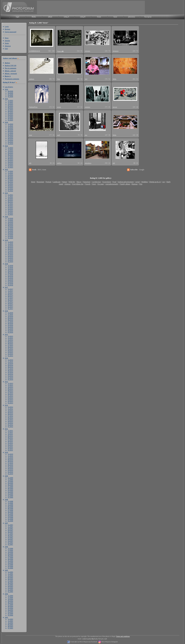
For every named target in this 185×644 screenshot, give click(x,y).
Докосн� (60, 51)
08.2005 (10, 579)
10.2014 (10, 363)
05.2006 (10, 561)
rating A (66, 17)
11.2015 (10, 338)
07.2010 (10, 463)
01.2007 (10, 544)
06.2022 (10, 182)
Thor (58, 79)
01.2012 (10, 426)
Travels (88, 184)
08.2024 (10, 131)
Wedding (145, 182)
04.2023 (10, 162)
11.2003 (10, 621)
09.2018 (10, 271)
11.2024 (10, 126)
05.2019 (10, 254)
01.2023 (10, 167)
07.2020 (10, 227)
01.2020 (10, 238)
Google (142, 170)
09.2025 (10, 106)
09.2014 (10, 365)
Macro (79, 182)
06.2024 (10, 135)
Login (7, 26)
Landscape (57, 182)
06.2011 (10, 441)
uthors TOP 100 (10, 65)
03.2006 (10, 564)
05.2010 (10, 467)
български (148, 17)
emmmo (87, 107)
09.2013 (10, 389)
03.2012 (10, 423)
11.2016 (10, 314)
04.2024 (10, 138)
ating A (8, 76)
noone (59, 107)
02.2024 (10, 142)
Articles (7, 40)
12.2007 (10, 525)
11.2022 (10, 173)
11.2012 (10, 409)
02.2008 (10, 519)
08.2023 (10, 155)
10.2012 (10, 410)
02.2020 (10, 236)
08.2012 (10, 414)
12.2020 (10, 218)
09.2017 (10, 294)
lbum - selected (10, 71)
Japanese (116, 51)
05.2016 (10, 325)
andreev (32, 79)
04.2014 (10, 374)
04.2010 (10, 468)
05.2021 (10, 207)
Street (33, 182)
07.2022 (10, 180)
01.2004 (10, 615)
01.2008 (10, 521)
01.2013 (10, 403)
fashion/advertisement (126, 182)
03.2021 (10, 211)
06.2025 (10, 111)
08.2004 (10, 603)
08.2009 (10, 485)
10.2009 (10, 481)
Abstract (68, 184)
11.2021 (10, 196)
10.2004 (10, 599)
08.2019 (10, 249)
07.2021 (10, 204)
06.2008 (10, 512)
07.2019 (10, 251)
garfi (58, 135)
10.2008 (10, 505)
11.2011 (10, 432)
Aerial (137, 182)
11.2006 (10, 550)
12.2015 (10, 336)
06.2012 (10, 418)
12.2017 (10, 289)
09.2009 (10, 483)
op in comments (11, 68)
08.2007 (10, 532)
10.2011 (10, 434)
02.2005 (10, 590)
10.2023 (10, 151)
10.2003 (10, 623)
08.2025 (10, 108)
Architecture (97, 182)
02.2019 (10, 260)
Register (7, 29)
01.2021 (10, 214)
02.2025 (10, 118)
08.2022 (10, 178)
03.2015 (10, 352)
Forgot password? (11, 32)
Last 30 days (9, 87)
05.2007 (10, 537)
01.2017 (10, 309)
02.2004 (10, 613)
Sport (94, 184)
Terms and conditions (123, 636)
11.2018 (10, 267)
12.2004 (10, 596)
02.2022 (10, 189)
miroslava (88, 163)
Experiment (107, 182)
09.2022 (10, 176)
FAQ (6, 48)
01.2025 (10, 120)
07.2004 (10, 604)
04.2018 (10, 280)
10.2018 (10, 269)
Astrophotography (112, 184)
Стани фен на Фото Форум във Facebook (83, 642)
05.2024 (10, 136)
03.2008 (10, 517)
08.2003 (10, 626)
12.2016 (10, 313)
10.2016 (10, 316)
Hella (114, 79)
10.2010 (10, 458)
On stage (101, 184)
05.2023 (10, 160)
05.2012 (10, 419)
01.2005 (10, 592)
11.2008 (10, 503)
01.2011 (10, 450)
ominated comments (12, 79)
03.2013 (10, 399)
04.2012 (10, 421)
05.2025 (10, 113)
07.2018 (10, 274)
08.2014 (10, 367)
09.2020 (10, 224)
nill (30, 163)
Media (34, 17)
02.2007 (10, 543)
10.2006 (10, 552)
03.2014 (10, 376)
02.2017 (10, 307)
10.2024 (10, 128)
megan (115, 107)
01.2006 (10, 568)
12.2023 (10, 148)
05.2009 (10, 490)
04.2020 (10, 233)
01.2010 (10, 474)
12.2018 (10, 265)
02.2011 (10, 448)
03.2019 (10, 258)
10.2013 (10, 387)
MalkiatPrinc (33, 107)
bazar (115, 17)
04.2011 (10, 445)
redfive (59, 163)
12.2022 (10, 171)
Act (164, 182)
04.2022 (10, 185)
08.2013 (10, 390)
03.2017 (10, 305)
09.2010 (10, 459)
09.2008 (10, 507)
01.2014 (10, 379)
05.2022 (10, 184)
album (50, 17)
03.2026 (10, 93)
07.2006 (10, 557)
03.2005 (10, 588)
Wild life (72, 182)
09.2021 (10, 200)
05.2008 (10, 514)
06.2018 (10, 276)
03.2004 (10, 612)
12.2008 (10, 501)
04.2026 (10, 91)
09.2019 (10, 247)
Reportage (41, 182)
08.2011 (10, 438)
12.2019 (10, 242)
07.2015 (10, 345)
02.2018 (10, 283)
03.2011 (10, 446)
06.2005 (10, 583)
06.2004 (10, 606)
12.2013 (10, 383)
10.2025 (10, 104)
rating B (83, 17)
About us (8, 46)
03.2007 (10, 541)
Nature (65, 182)
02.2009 (10, 495)
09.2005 (10, 577)
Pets (141, 184)
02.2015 (10, 354)
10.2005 (10, 575)
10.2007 (10, 528)
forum (99, 17)
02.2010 (10, 472)
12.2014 (10, 360)
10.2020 (10, 222)
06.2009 (10, 488)
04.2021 (10, 209)
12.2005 (10, 572)
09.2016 (10, 318)
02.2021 (10, 212)
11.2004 (10, 597)
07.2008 (10, 510)
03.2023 (10, 164)
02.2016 (10, 330)
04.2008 (10, 515)
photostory (132, 17)
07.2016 (10, 321)
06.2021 (10, 205)
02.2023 (10, 165)
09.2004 (10, 601)
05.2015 (10, 349)
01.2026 (10, 96)
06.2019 (10, 253)
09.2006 (10, 554)
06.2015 (10, 347)
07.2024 (10, 133)
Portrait (49, 182)
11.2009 (10, 479)
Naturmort (87, 182)
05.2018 (10, 278)
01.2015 (10, 356)
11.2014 (10, 362)
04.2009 (10, 492)
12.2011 (10, 430)
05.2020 (10, 231)
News (7, 38)
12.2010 (10, 454)
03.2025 (10, 116)
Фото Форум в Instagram (109, 642)
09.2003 (10, 624)
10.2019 (10, 245)
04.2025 (10, 115)
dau (86, 135)
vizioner (87, 51)
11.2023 (10, 149)
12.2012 (10, 407)
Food (115, 182)
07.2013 (10, 392)
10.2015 (10, 340)
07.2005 (10, 581)
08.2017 (10, 296)
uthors (7, 63)
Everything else (78, 184)
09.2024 (10, 129)
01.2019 (10, 261)
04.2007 (10, 539)
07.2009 (10, 487)
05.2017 (10, 301)
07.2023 (10, 156)
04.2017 (10, 303)
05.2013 (10, 396)
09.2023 (10, 153)
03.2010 (10, 470)
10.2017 (10, 293)
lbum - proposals (11, 73)
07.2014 (10, 369)
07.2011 (10, 439)
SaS (86, 79)
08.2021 (10, 202)
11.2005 (10, 574)
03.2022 (10, 187)
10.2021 (10, 198)
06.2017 (10, 300)
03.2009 (10, 494)
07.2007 (10, 534)
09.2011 (10, 436)
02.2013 (10, 401)
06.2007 (10, 535)
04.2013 (10, 398)
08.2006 (10, 555)
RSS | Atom (42, 170)
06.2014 (10, 370)
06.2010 (10, 465)
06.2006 (10, 559)
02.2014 (10, 378)
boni (31, 135)
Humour (135, 184)
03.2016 (10, 329)
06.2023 (10, 158)
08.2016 (10, 320)
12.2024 (10, 124)
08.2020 (10, 225)
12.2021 (10, 195)
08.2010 (10, 461)
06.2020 (10, 229)
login (18, 17)
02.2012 (10, 425)
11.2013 (10, 385)
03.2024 (10, 140)
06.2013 (10, 394)
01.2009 (10, 497)
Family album (125, 184)
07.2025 (10, 109)
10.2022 (10, 175)
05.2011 (10, 443)
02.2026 (10, 95)
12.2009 (10, 478)
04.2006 (10, 563)
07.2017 (10, 298)
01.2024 (10, 144)
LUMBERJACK (34, 51)
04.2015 (10, 350)
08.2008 (10, 508)
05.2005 (10, 584)
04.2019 (10, 256)
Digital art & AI (155, 182)
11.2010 (10, 456)
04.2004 (10, 610)
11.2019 (10, 244)
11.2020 (10, 220)
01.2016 (10, 332)
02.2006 (10, 566)
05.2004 (10, 608)
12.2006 (10, 548)
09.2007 (10, 530)
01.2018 (10, 285)
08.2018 (10, 273)
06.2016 (10, 323)
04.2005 (10, 586)
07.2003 (10, 628)
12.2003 (10, 619)
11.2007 (10, 527)
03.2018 (10, 281)
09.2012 (10, 412)
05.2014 (10, 372)
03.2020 (10, 234)
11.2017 (10, 291)
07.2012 (10, 416)
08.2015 (10, 343)
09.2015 (10, 341)
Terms (7, 43)
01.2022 (10, 191)
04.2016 (10, 327)
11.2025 (10, 102)
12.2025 (10, 100)
